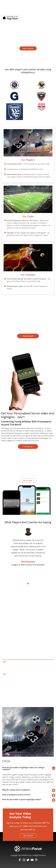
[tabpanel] (28, 672)
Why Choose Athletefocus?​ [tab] (17, 657)
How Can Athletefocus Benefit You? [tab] (20, 692)
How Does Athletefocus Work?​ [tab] (18, 687)
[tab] (28, 768)
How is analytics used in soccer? (16, 795)
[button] (28, 42)
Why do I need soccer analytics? (16, 790)
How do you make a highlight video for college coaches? (23, 768)
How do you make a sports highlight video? (22, 799)
